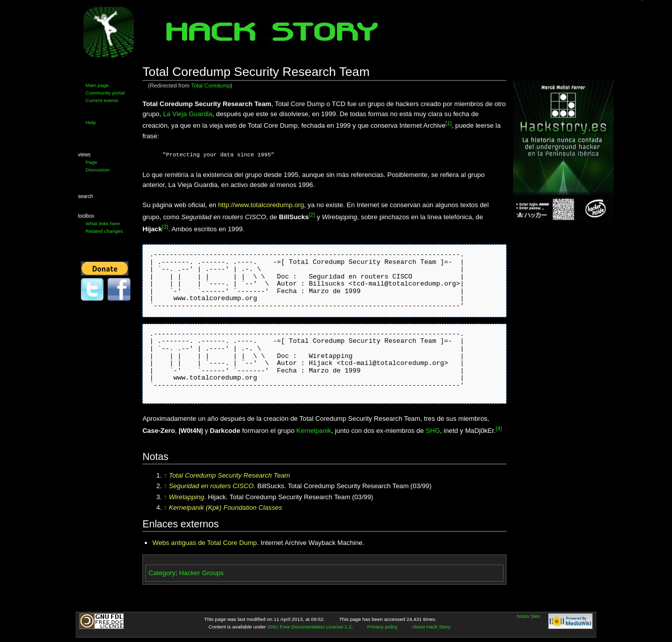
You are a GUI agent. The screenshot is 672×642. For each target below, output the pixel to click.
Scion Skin (528, 616)
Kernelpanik (314, 431)
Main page (97, 85)
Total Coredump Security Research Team (230, 475)
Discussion (98, 170)
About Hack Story (431, 627)
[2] (312, 215)
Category (162, 573)
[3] (165, 227)
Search (86, 196)
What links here (103, 223)
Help (91, 122)
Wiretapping (187, 497)
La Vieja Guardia (188, 114)
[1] (449, 123)
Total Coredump (211, 85)
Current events (102, 100)
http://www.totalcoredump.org (261, 205)
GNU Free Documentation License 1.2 (309, 627)
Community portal (105, 93)
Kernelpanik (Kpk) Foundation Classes (226, 508)
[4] (498, 428)
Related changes (104, 231)
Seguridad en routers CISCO (212, 486)
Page (91, 162)
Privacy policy (382, 627)
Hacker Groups (201, 573)
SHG (433, 431)
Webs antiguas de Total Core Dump (205, 543)
